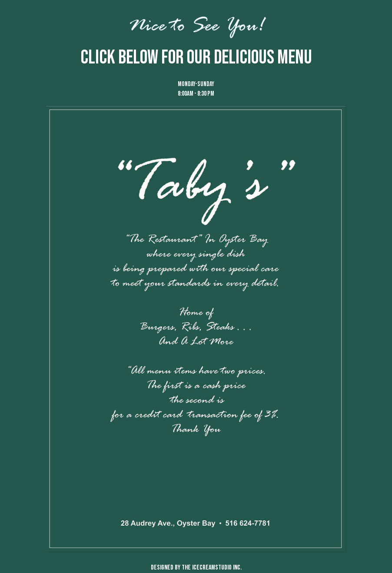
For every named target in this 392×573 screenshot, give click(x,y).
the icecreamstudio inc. (212, 568)
